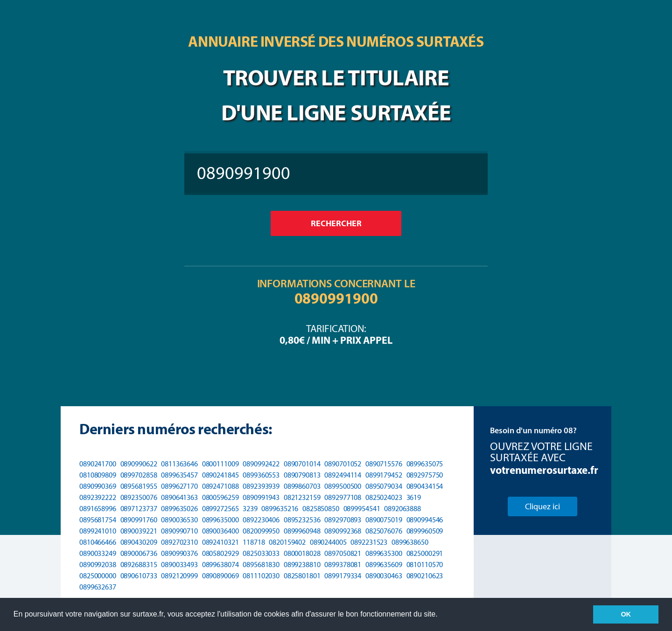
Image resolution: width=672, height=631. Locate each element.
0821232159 (302, 497)
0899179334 (343, 576)
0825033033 (261, 553)
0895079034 (384, 486)
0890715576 (384, 464)
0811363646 (179, 464)
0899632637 (98, 587)
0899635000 (220, 520)
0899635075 (425, 464)
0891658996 (98, 509)
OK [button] (626, 614)
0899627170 (179, 486)
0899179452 (384, 475)
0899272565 (220, 509)
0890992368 (343, 531)
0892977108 (343, 497)
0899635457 (179, 475)
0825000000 (98, 576)
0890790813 (302, 475)
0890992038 (98, 565)
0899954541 (362, 509)
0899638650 (410, 542)
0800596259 (220, 497)
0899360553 (261, 475)
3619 (414, 497)
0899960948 (302, 531)
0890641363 (179, 497)
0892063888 (402, 509)
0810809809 (98, 475)
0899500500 (343, 486)
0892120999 (179, 576)
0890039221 (139, 531)
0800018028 (302, 553)
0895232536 (302, 520)
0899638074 (220, 565)
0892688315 (139, 565)
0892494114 (343, 475)
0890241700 (98, 464)
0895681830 (261, 565)
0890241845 (220, 475)
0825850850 (321, 509)
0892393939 (261, 486)
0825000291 (425, 553)
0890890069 (220, 576)
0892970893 (343, 520)
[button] (441, 615)
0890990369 (98, 486)
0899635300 (384, 553)
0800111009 (220, 464)
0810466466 (98, 542)
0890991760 (139, 520)
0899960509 (425, 531)
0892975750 (425, 475)
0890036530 (179, 520)
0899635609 (384, 565)
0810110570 (425, 565)
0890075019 (384, 520)
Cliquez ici (542, 506)
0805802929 (220, 553)
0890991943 (261, 497)
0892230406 (261, 520)
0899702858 (139, 475)
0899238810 (302, 565)
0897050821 (343, 553)
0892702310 (179, 542)
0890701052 (343, 464)
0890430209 (139, 542)
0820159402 (287, 542)
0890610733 (139, 576)
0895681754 (98, 520)
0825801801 (302, 576)
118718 (254, 542)
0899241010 (98, 531)
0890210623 (425, 576)
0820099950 (261, 531)
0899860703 (302, 486)
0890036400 (220, 531)
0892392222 (98, 497)
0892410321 (220, 542)
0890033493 (179, 565)
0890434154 (425, 486)
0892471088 (220, 486)
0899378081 (343, 565)
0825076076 (384, 531)
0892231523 (369, 542)
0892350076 (139, 497)
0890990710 (179, 531)
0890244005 (328, 542)
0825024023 (384, 497)
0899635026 (179, 509)
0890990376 (179, 553)
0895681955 (139, 486)
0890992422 (261, 464)
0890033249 (98, 553)
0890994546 (425, 520)
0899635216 (280, 509)
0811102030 (261, 576)
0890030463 (384, 576)
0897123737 (139, 509)
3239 (250, 509)
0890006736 (139, 553)
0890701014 (302, 464)
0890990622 (139, 464)
